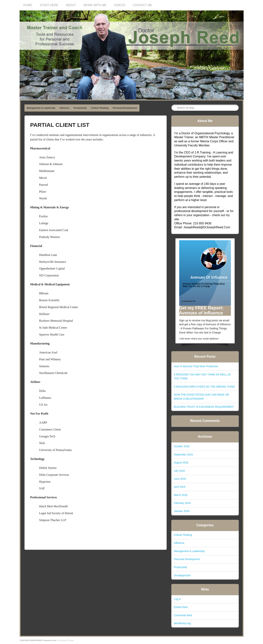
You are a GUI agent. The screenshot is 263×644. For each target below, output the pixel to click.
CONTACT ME (142, 5)
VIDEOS (120, 5)
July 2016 (179, 471)
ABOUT (71, 5)
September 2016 (183, 455)
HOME (28, 5)
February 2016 (182, 503)
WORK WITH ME (95, 5)
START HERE (49, 5)
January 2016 (182, 511)
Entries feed (181, 607)
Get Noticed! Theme (65, 640)
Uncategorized (182, 575)
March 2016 (181, 495)
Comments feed (183, 615)
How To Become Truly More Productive (196, 366)
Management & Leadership (41, 108)
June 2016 (180, 479)
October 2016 (182, 446)
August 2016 (181, 463)
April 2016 (180, 487)
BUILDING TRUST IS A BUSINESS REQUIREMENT (204, 407)
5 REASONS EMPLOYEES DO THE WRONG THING (204, 387)
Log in (177, 599)
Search (175, 108)
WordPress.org (182, 623)
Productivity (80, 108)
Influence (64, 108)
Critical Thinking (100, 108)
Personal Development (125, 108)
